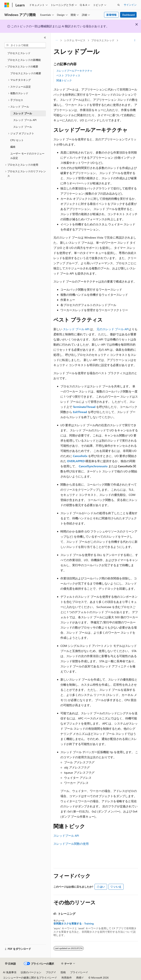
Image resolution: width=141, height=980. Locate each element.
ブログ (50, 972)
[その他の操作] (135, 40)
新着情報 (111, 15)
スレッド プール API (76, 329)
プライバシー (78, 972)
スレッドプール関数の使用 (71, 844)
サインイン (130, 5)
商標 (79, 978)
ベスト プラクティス (68, 75)
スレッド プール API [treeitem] (25, 120)
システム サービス (75, 40)
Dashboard (128, 15)
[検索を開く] (119, 5)
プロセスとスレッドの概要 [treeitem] (26, 73)
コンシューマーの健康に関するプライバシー (29, 978)
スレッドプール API (66, 836)
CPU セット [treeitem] (17, 140)
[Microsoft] (7, 5)
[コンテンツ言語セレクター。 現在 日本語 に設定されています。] (10, 964)
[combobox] (25, 45)
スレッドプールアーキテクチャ (74, 71)
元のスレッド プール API (113, 329)
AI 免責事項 (10, 972)
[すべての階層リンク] (57, 40)
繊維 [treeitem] (13, 147)
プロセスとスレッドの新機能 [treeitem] (24, 60)
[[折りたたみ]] (45, 38)
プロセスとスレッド (103, 40)
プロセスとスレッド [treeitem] (19, 53)
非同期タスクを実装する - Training (74, 924)
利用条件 (67, 978)
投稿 (63, 972)
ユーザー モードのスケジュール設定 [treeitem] (27, 156)
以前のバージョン (31, 972)
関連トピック (64, 80)
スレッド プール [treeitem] (23, 113)
